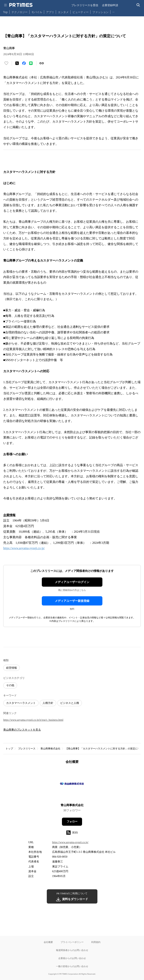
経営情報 (12, 668)
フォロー (72, 822)
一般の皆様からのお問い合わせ (72, 966)
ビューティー (81, 12)
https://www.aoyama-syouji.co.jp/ (24, 548)
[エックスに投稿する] (17, 63)
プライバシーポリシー (72, 942)
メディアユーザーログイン (72, 582)
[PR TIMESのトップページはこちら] (21, 5)
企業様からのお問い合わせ (72, 958)
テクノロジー (20, 12)
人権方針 (48, 703)
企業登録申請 (110, 5)
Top (5, 12)
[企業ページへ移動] (72, 785)
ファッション (100, 12)
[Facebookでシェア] (24, 63)
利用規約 (96, 942)
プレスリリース (27, 749)
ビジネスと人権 (70, 703)
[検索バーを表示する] (138, 5)
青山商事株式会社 (50, 749)
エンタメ (63, 12)
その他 (10, 685)
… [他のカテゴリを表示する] (113, 11)
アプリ (50, 12)
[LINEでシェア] (31, 63)
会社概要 (48, 942)
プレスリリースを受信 (85, 5)
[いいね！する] (6, 63)
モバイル (37, 12)
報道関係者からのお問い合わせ (72, 950)
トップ (9, 749)
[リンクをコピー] (42, 63)
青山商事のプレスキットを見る (22, 730)
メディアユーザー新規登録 (72, 601)
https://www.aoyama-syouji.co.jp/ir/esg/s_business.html (33, 720)
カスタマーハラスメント (21, 703)
